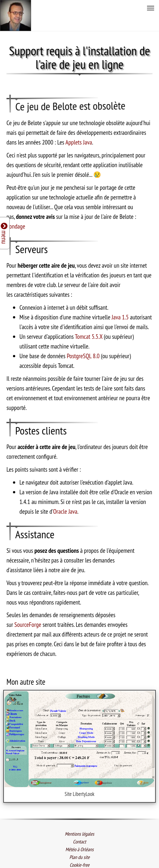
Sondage (16, 203)
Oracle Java (65, 488)
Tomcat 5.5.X (89, 313)
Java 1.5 (120, 294)
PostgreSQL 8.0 (83, 332)
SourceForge (28, 601)
